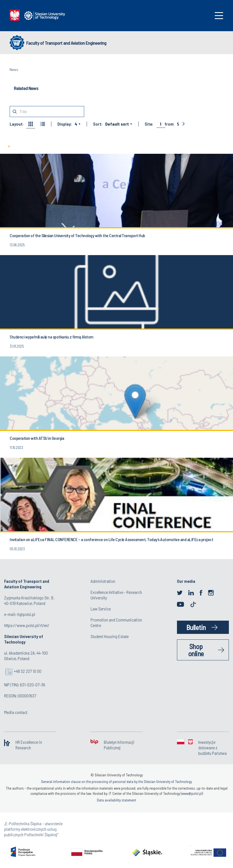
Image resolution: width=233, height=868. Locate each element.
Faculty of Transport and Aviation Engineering (66, 43)
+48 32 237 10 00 (28, 671)
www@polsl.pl (192, 793)
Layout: (17, 124)
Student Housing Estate (110, 636)
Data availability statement (116, 800)
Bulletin (196, 627)
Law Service (101, 609)
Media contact (16, 712)
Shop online (196, 650)
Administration (103, 581)
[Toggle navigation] (219, 16)
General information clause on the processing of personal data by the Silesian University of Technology (116, 782)
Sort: (98, 124)
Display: (65, 124)
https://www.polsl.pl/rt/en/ (27, 625)
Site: (149, 124)
